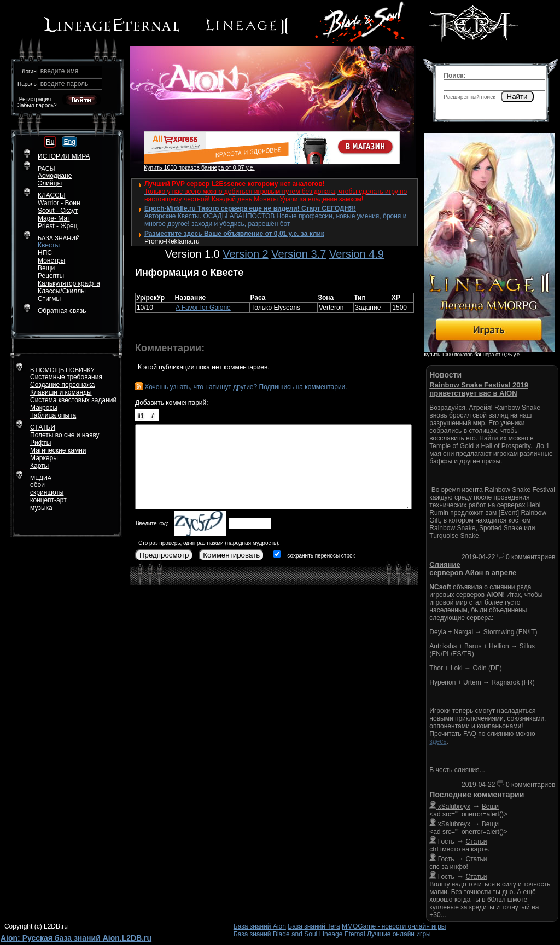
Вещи (46, 268)
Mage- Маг (54, 218)
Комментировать (231, 555)
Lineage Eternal (342, 934)
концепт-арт (48, 500)
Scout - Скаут (58, 211)
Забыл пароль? (37, 105)
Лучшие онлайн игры (399, 934)
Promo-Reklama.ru (172, 241)
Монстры (51, 260)
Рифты (40, 443)
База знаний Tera (314, 926)
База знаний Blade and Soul (276, 934)
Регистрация (35, 99)
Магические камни (58, 450)
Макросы (44, 408)
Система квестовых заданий (73, 400)
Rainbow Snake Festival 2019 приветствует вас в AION (479, 389)
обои (37, 485)
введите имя (60, 71)
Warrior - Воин (59, 203)
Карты (39, 466)
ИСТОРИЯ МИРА (64, 156)
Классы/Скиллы (62, 291)
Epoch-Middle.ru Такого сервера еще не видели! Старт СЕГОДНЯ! (250, 208)
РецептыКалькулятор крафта (69, 280)
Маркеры (44, 458)
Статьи (477, 842)
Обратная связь (62, 311)
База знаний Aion (260, 926)
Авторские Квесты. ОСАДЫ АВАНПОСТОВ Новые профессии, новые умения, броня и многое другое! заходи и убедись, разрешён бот (275, 220)
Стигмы (49, 299)
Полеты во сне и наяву (65, 435)
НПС (45, 253)
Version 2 (245, 254)
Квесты (49, 245)
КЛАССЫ (52, 195)
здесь (438, 741)
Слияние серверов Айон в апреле (473, 569)
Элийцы (50, 183)
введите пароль (65, 84)
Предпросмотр (164, 555)
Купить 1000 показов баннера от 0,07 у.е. (199, 167)
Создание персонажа (62, 385)
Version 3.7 (299, 254)
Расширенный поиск (469, 97)
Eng (69, 142)
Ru (50, 142)
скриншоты (47, 492)
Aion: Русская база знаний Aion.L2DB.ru (76, 938)
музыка (41, 508)
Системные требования (66, 377)
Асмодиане (55, 176)
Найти (517, 97)
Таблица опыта (53, 415)
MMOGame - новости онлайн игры (394, 926)
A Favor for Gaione (203, 308)
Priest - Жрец (58, 226)
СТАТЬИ (43, 427)
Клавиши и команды (61, 392)
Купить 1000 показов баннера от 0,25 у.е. (472, 355)
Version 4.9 (357, 254)
